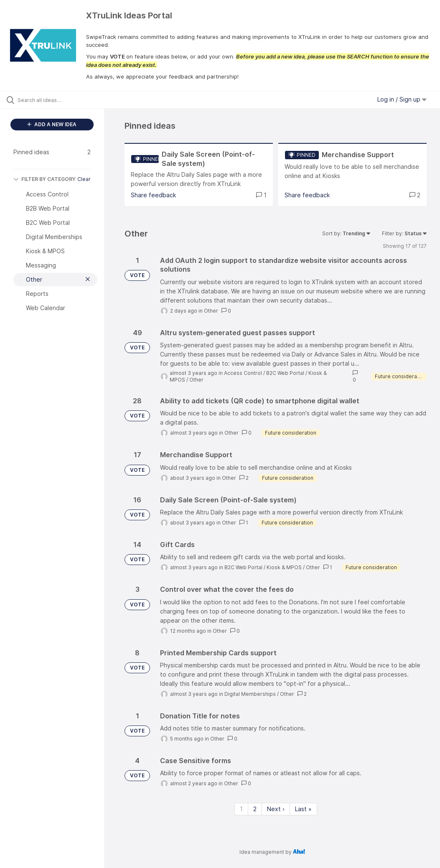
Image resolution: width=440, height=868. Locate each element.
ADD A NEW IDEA (52, 124)
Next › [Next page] (276, 809)
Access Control (243, 373)
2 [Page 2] (255, 809)
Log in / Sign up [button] (402, 99)
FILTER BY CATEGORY (45, 179)
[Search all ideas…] (56, 100)
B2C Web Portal (285, 373)
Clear (84, 179)
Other (211, 311)
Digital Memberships (250, 694)
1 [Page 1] (241, 809)
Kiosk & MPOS (284, 567)
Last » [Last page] (303, 809)
